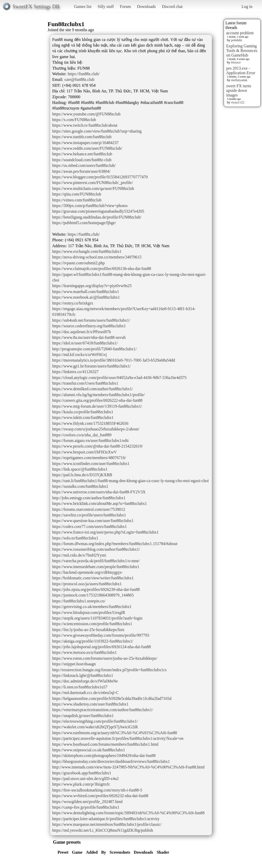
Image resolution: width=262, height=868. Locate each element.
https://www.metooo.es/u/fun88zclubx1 (84, 652)
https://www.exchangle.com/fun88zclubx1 (87, 251)
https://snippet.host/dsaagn (74, 664)
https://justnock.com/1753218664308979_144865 (93, 595)
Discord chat (172, 7)
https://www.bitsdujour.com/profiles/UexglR (89, 612)
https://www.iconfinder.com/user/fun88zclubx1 (91, 464)
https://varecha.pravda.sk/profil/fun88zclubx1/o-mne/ (96, 561)
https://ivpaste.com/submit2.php (78, 263)
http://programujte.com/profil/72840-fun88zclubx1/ (94, 349)
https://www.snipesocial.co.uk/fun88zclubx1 (89, 750)
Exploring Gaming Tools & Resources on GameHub (242, 51)
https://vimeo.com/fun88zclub (77, 200)
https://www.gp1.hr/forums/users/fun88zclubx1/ (91, 366)
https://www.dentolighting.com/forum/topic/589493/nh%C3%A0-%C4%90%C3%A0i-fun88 (128, 813)
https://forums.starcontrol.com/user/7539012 (89, 509)
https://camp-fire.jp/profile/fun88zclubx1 (86, 807)
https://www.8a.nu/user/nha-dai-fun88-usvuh (89, 337)
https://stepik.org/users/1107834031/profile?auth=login (97, 618)
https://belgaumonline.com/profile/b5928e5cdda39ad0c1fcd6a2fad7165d (112, 698)
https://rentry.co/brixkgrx (73, 303)
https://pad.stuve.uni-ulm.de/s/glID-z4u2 (85, 779)
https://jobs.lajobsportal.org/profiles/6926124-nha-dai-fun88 (101, 647)
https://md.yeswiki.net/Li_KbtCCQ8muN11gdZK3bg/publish (103, 830)
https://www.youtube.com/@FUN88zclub (86, 114)
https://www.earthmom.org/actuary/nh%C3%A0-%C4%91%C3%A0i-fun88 (114, 733)
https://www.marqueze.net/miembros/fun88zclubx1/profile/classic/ (107, 824)
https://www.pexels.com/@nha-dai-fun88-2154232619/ (97, 446)
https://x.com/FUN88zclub (74, 120)
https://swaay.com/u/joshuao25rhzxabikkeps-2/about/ (96, 429)
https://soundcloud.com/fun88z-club (82, 160)
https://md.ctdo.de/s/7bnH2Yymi (79, 555)
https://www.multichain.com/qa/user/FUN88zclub (93, 188)
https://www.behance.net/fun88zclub (82, 154)
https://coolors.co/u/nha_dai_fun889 (82, 435)
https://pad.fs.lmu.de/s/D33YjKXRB (82, 475)
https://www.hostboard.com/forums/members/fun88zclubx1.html (105, 744)
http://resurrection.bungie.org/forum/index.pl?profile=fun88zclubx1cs (109, 670)
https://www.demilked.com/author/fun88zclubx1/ (92, 389)
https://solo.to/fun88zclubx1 (75, 538)
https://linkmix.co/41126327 (75, 372)
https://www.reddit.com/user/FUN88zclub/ (87, 148)
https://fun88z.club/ (84, 74)
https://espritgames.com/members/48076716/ (89, 458)
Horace (236, 62)
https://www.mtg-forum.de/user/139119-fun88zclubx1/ (97, 406)
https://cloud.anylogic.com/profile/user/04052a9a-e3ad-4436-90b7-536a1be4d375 (119, 378)
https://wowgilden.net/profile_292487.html (88, 802)
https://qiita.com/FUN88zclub (77, 194)
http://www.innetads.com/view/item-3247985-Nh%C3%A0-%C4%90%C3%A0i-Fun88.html (128, 767)
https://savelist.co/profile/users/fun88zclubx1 (89, 515)
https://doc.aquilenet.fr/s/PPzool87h (81, 332)
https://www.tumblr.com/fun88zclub (82, 137)
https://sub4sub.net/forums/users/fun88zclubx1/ (91, 320)
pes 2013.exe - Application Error (241, 70)
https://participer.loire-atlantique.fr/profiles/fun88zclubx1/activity (106, 819)
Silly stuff (106, 7)
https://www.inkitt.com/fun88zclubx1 (83, 417)
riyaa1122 (238, 102)
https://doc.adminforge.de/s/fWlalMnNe (85, 681)
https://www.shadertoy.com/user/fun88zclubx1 (90, 704)
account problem (240, 33)
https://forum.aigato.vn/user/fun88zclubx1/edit (90, 441)
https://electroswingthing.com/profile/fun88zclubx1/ (95, 721)
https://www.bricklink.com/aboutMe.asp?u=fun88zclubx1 (100, 503)
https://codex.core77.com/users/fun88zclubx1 (89, 527)
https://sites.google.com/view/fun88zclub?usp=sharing (97, 131)
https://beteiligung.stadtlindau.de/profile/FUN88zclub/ (97, 217)
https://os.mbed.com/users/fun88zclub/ (84, 165)
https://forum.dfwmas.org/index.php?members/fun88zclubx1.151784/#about (115, 544)
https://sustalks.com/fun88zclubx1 (80, 486)
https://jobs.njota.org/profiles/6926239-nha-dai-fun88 (96, 589)
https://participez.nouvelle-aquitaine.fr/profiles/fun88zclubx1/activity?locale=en (118, 738)
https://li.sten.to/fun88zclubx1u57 (80, 687)
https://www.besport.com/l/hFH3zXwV (84, 452)
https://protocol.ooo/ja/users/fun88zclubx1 (87, 584)
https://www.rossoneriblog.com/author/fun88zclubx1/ (96, 549)
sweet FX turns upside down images (239, 90)
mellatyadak (239, 80)
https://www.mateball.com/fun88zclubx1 (86, 292)
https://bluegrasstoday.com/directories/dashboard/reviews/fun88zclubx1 (111, 761)
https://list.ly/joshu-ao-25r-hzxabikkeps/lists (88, 630)
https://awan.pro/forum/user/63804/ (81, 171)
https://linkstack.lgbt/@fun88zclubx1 (83, 675)
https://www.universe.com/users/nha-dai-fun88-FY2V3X (99, 492)
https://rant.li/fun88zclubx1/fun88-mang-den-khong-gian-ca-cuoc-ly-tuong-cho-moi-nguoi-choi (130, 481)
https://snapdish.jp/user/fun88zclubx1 (83, 716)
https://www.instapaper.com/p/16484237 (85, 143)
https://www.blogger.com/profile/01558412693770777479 (100, 177)
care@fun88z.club (79, 79)
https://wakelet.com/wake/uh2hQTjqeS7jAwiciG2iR (95, 727)
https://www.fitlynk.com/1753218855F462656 (90, 423)
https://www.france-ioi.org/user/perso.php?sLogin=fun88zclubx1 (105, 532)
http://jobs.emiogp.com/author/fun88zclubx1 (89, 498)
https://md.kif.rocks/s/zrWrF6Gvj (80, 355)
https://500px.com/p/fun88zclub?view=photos (90, 206)
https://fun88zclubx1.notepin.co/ (79, 601)
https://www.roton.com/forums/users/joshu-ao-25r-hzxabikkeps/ (105, 658)
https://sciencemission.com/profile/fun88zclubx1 (92, 624)
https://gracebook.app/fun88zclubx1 (82, 773)
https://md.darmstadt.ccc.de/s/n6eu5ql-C (85, 693)
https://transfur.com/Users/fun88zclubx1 (85, 383)
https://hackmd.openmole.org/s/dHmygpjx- (88, 572)
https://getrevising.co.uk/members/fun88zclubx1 (92, 607)
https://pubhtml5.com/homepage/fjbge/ (84, 223)
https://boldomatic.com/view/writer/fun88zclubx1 (93, 578)
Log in (247, 7)
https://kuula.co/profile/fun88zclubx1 (83, 412)
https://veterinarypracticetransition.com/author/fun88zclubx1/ (103, 710)
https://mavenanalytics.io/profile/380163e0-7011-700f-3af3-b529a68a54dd (114, 360)
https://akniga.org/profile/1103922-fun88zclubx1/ (93, 641)
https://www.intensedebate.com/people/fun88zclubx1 (96, 567)
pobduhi (237, 40)
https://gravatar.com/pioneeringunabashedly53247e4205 (98, 211)
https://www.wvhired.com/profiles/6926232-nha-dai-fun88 (100, 796)
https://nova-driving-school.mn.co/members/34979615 (97, 257)
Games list (83, 7)
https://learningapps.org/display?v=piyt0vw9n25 (92, 286)
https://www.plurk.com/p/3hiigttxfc (81, 784)
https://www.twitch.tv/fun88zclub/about (85, 125)
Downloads (146, 7)
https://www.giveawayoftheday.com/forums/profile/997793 (101, 635)
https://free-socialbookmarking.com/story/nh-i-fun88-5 (97, 790)
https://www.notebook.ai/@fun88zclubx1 (86, 297)
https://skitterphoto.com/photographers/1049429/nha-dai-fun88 (104, 756)
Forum (125, 7)
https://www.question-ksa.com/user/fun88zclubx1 (93, 521)
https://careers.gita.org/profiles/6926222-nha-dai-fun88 (97, 400)
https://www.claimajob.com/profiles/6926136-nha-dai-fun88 (102, 269)
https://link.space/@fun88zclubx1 (80, 469)
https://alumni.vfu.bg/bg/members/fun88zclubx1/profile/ (99, 395)
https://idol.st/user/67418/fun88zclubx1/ (85, 343)
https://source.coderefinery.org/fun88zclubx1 (89, 326)
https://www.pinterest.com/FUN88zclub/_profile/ (92, 183)
